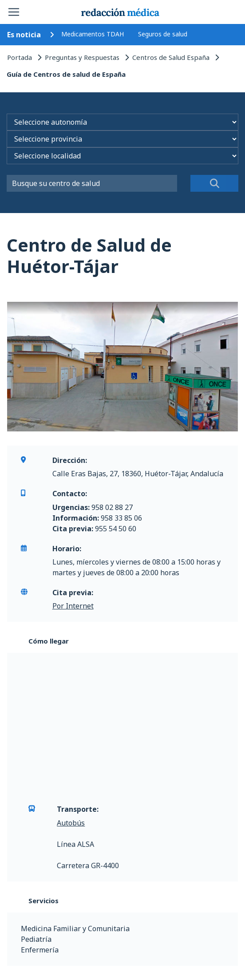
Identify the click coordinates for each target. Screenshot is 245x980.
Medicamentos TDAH (93, 34)
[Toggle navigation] (14, 12)
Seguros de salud (163, 34)
